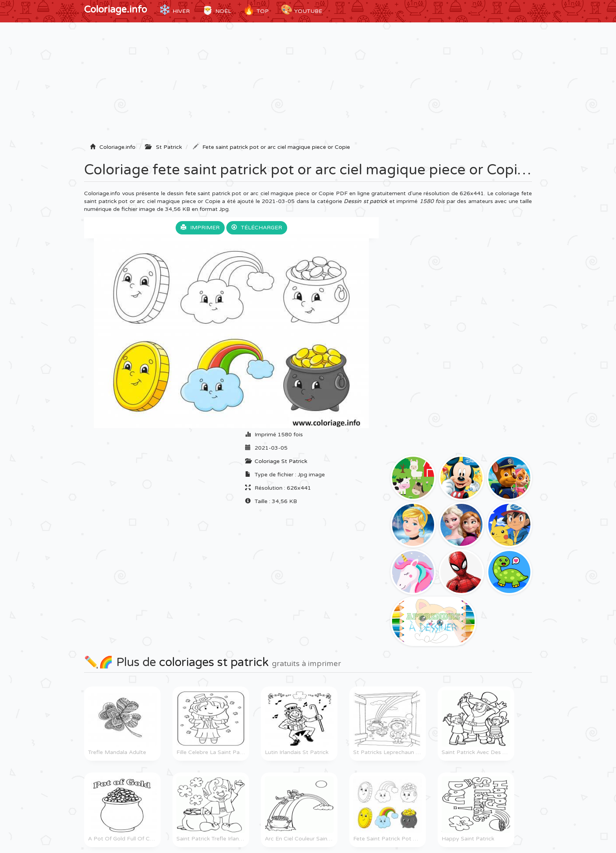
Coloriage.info (115, 10)
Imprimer (200, 228)
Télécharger (257, 228)
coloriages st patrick (214, 662)
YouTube (301, 10)
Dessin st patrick (366, 201)
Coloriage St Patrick (281, 461)
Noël (216, 10)
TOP (256, 10)
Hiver (174, 10)
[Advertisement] (308, 85)
